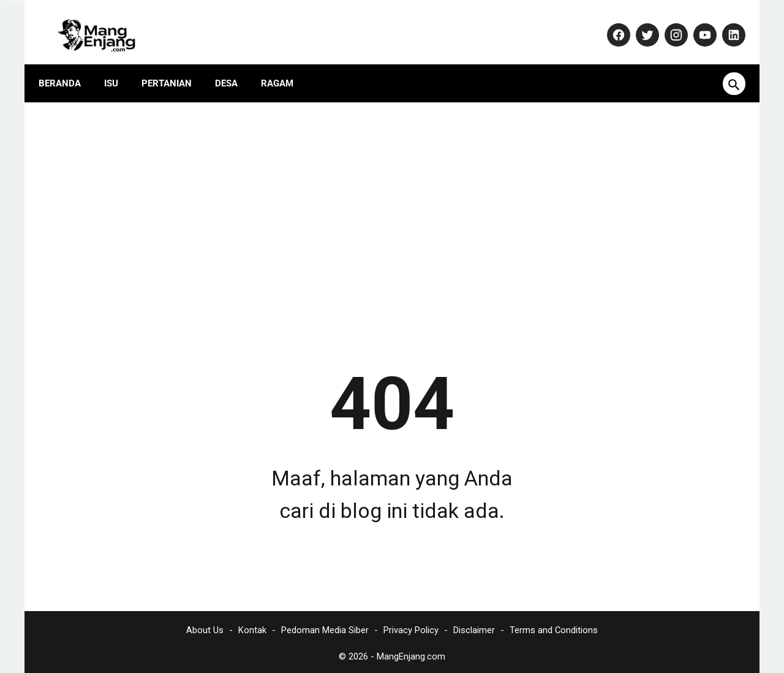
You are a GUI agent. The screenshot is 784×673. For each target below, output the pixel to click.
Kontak (252, 627)
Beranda (68, 64)
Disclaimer (474, 627)
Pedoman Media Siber (325, 627)
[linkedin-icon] (724, 23)
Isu (119, 64)
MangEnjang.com (411, 653)
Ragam (285, 64)
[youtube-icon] (695, 23)
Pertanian (175, 64)
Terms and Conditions (554, 627)
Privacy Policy (411, 627)
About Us (205, 627)
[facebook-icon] (609, 23)
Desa (234, 64)
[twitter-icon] (638, 23)
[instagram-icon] (667, 23)
